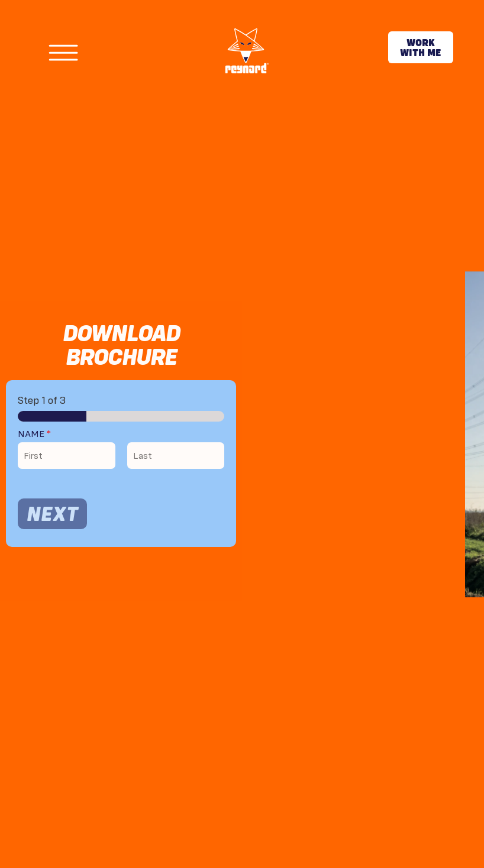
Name (34, 433)
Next (52, 514)
